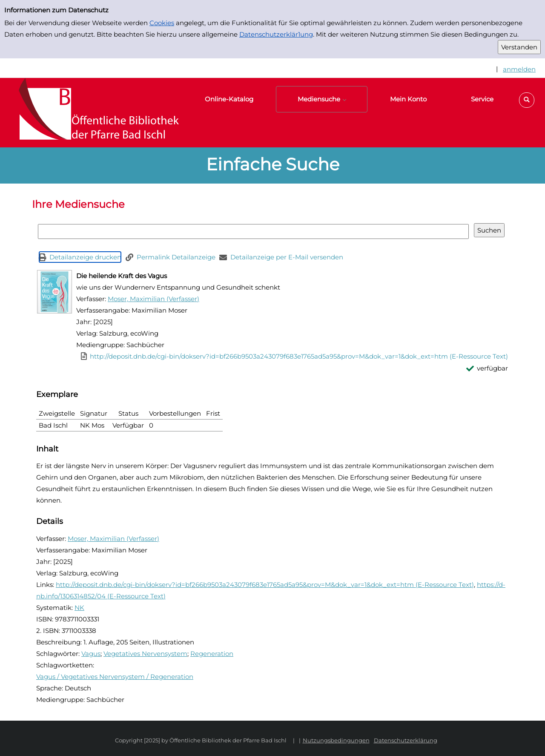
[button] (527, 100)
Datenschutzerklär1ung (276, 34)
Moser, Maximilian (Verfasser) (153, 299)
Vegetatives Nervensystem (145, 654)
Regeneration (212, 654)
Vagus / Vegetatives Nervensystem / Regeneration (115, 677)
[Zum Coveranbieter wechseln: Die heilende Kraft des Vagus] (54, 292)
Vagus (91, 654)
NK (79, 608)
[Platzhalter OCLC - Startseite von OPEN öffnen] (94, 113)
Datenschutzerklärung (406, 740)
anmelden (519, 69)
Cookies (162, 23)
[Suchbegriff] (253, 231)
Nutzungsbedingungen (336, 740)
